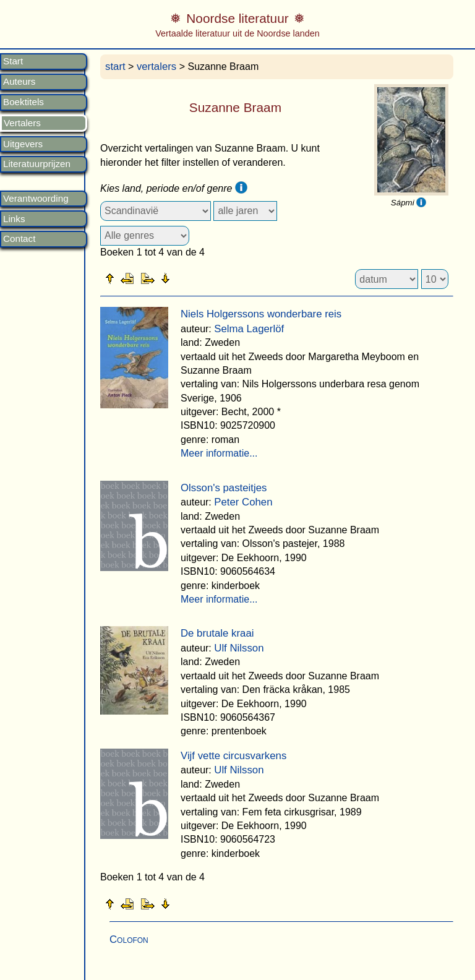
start (115, 67)
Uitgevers (23, 144)
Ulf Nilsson (239, 648)
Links (14, 219)
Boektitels (24, 102)
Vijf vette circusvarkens (233, 756)
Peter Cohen (243, 502)
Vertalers (22, 123)
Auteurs (19, 82)
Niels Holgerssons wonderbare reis (261, 314)
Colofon (129, 939)
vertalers (156, 67)
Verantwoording (36, 199)
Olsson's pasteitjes (224, 488)
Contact (19, 239)
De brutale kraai (217, 633)
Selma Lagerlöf (249, 329)
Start (13, 61)
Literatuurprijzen (37, 164)
